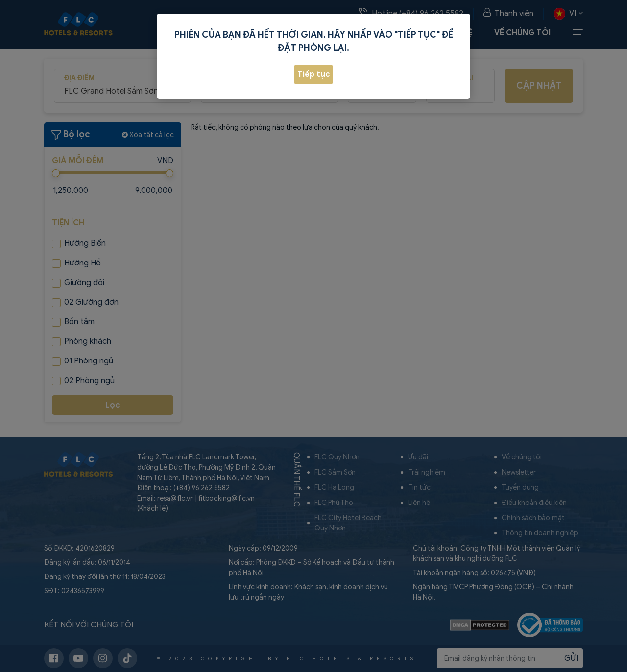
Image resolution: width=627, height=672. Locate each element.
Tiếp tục (314, 74)
